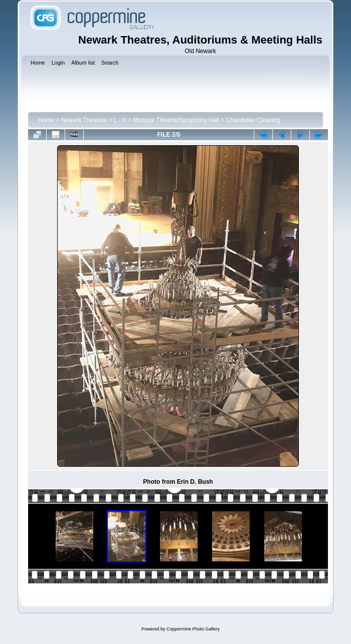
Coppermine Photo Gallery (193, 629)
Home (46, 120)
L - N (120, 120)
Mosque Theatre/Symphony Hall (176, 120)
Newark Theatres (84, 120)
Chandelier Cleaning (253, 120)
